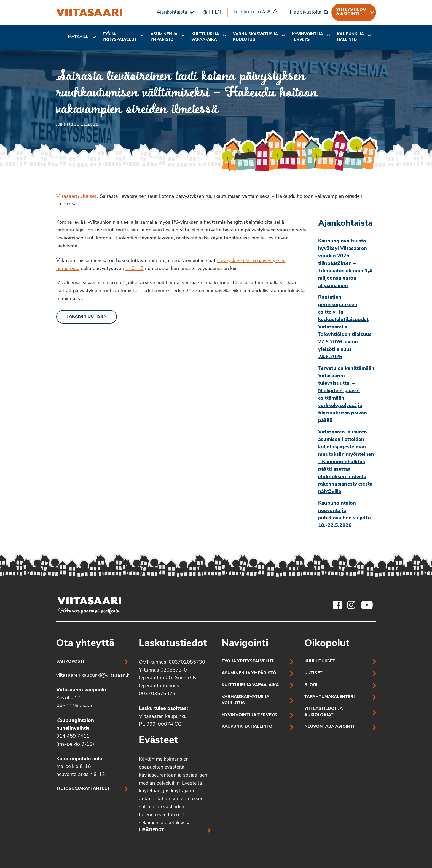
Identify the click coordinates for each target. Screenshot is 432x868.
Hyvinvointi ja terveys (249, 715)
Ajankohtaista (172, 12)
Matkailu (78, 37)
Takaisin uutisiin (87, 317)
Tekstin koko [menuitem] (255, 12)
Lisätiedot (151, 830)
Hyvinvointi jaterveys (307, 37)
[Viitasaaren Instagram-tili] (351, 605)
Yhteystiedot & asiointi (352, 12)
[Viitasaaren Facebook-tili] (337, 605)
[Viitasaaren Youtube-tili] (367, 605)
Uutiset (88, 197)
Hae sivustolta (306, 12)
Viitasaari (67, 197)
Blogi (311, 685)
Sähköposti (70, 662)
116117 (135, 269)
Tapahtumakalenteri (330, 697)
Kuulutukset (320, 661)
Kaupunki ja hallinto (350, 37)
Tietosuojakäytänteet (83, 789)
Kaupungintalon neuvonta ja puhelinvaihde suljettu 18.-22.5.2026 (344, 514)
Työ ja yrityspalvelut (120, 37)
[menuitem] (174, 12)
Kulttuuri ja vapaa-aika (205, 37)
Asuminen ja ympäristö (164, 37)
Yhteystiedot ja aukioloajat (324, 712)
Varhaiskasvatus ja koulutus (255, 37)
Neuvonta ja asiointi (329, 727)
